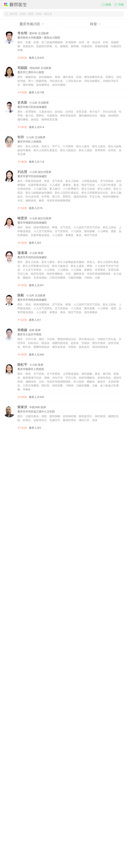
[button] (96, 7)
